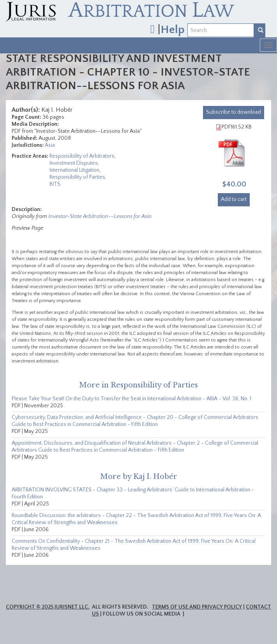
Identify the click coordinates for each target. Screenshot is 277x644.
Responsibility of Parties (77, 177)
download (234, 112)
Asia (50, 145)
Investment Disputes (74, 163)
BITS (55, 184)
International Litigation (74, 170)
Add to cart (234, 199)
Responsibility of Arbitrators (82, 156)
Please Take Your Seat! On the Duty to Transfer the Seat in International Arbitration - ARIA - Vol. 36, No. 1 (131, 399)
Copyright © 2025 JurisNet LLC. (48, 607)
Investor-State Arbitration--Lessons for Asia (100, 216)
